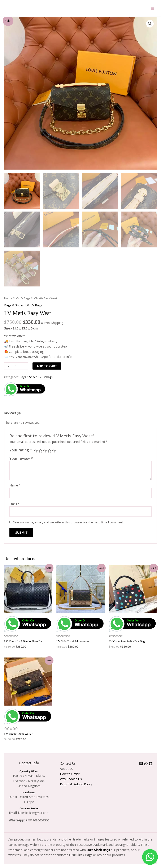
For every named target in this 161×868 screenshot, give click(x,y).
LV (16, 298)
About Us (67, 769)
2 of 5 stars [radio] (40, 451)
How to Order (70, 774)
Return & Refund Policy (76, 784)
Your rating (21, 450)
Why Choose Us (71, 779)
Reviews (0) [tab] (12, 413)
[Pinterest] (151, 764)
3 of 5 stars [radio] (45, 451)
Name (15, 485)
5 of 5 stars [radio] (54, 451)
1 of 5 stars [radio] (36, 451)
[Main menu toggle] (153, 8)
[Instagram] (141, 764)
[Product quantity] (16, 366)
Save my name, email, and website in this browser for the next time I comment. (68, 522)
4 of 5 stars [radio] (49, 451)
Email (14, 504)
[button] (150, 24)
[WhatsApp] (146, 764)
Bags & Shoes (14, 305)
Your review (21, 458)
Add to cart (47, 366)
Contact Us (68, 763)
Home (8, 298)
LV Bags (25, 298)
